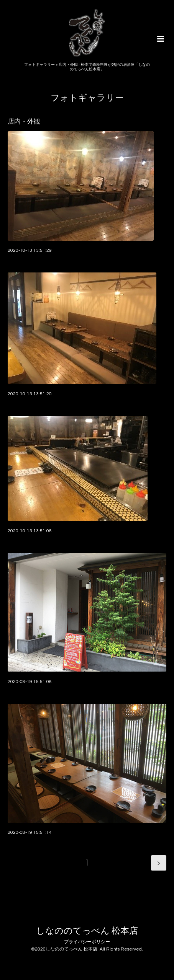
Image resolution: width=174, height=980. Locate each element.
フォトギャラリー (87, 98)
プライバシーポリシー (87, 942)
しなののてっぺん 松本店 (87, 931)
